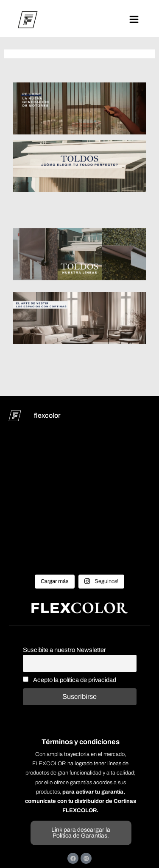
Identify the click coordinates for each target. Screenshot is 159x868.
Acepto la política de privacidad (70, 680)
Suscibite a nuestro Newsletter (64, 650)
